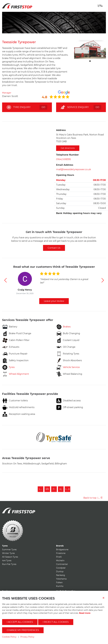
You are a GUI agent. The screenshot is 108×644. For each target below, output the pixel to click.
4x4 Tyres (7, 561)
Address (61, 130)
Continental (62, 564)
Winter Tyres (8, 553)
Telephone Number (67, 155)
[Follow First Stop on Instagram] (40, 489)
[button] (5, 280)
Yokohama (61, 579)
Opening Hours (65, 175)
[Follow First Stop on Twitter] (54, 489)
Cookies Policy (9, 637)
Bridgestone (62, 550)
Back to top (93, 498)
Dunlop (60, 572)
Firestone (61, 553)
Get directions (68, 148)
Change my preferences (23, 630)
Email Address (65, 165)
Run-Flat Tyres (9, 564)
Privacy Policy (27, 637)
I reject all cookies (56, 622)
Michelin (60, 561)
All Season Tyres (10, 557)
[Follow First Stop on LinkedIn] (61, 489)
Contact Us (54, 248)
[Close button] (104, 600)
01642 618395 (63, 159)
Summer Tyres (9, 550)
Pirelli (59, 557)
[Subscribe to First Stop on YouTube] (67, 489)
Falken (59, 582)
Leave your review (54, 301)
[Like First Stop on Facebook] (47, 489)
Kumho (60, 586)
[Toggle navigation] (100, 6)
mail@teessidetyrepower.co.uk (74, 169)
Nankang (61, 575)
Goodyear (61, 568)
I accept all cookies (20, 622)
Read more (85, 613)
